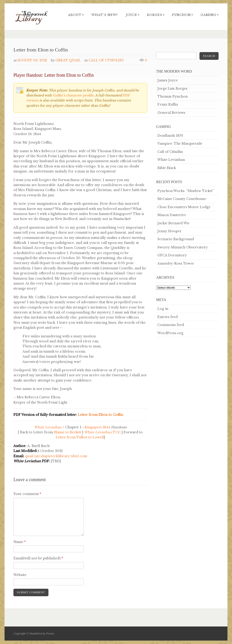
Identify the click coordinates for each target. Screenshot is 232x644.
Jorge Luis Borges (172, 88)
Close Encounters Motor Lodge (184, 207)
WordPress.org (170, 333)
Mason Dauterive (172, 215)
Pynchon (183, 15)
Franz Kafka (168, 104)
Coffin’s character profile (73, 95)
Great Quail (68, 60)
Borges (156, 15)
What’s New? (105, 15)
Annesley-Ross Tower (176, 263)
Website (20, 575)
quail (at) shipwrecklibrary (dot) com (56, 456)
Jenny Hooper (169, 231)
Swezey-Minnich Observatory (183, 247)
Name (20, 542)
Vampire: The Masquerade (180, 144)
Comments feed (171, 325)
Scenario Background (176, 239)
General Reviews (171, 113)
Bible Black (167, 168)
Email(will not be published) (38, 558)
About (76, 15)
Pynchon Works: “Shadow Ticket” (186, 191)
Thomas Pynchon (173, 96)
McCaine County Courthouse (182, 199)
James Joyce (168, 80)
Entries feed (168, 317)
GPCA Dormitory (172, 255)
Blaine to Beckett (68, 432)
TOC (102, 432)
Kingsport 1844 (98, 427)
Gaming (210, 15)
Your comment (27, 494)
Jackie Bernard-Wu (173, 223)
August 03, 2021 (32, 60)
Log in (163, 309)
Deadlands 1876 (170, 136)
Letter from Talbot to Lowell (80, 437)
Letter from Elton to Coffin (100, 415)
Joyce (133, 15)
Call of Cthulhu (106, 60)
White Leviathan (171, 160)
